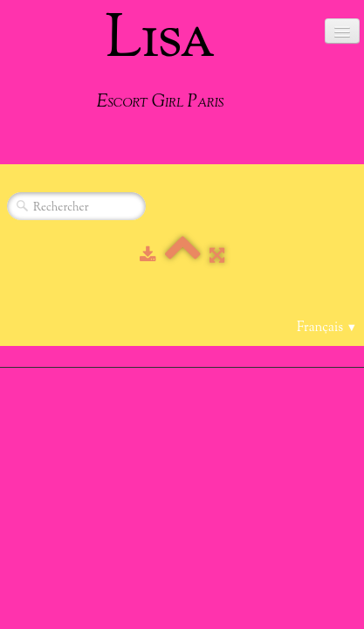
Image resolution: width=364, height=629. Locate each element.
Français (327, 328)
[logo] (161, 59)
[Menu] (342, 31)
